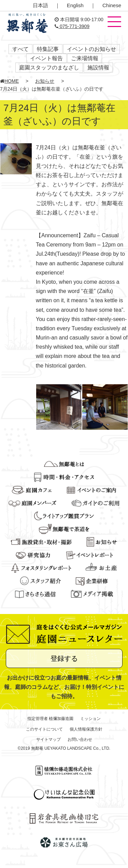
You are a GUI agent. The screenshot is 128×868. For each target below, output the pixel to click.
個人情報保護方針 (86, 729)
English (75, 5)
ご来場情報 (85, 58)
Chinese (112, 5)
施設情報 (98, 68)
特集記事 (48, 49)
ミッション (90, 719)
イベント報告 (46, 58)
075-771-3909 (72, 26)
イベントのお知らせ (91, 49)
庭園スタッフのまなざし (49, 68)
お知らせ (45, 81)
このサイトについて (44, 729)
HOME (9, 81)
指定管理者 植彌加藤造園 (50, 719)
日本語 (40, 5)
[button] (114, 22)
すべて (20, 49)
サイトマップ (48, 739)
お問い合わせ (80, 739)
